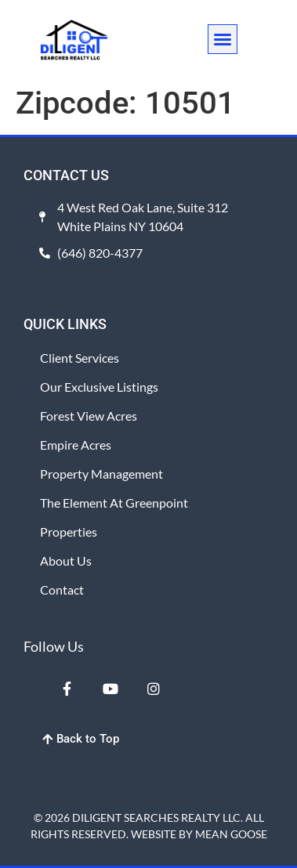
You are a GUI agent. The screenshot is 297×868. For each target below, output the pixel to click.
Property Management (101, 474)
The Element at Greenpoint (114, 503)
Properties (69, 532)
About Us (66, 561)
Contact (62, 590)
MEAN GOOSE (231, 834)
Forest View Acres (89, 416)
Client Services (80, 358)
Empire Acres (76, 445)
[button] (223, 39)
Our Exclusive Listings (99, 387)
